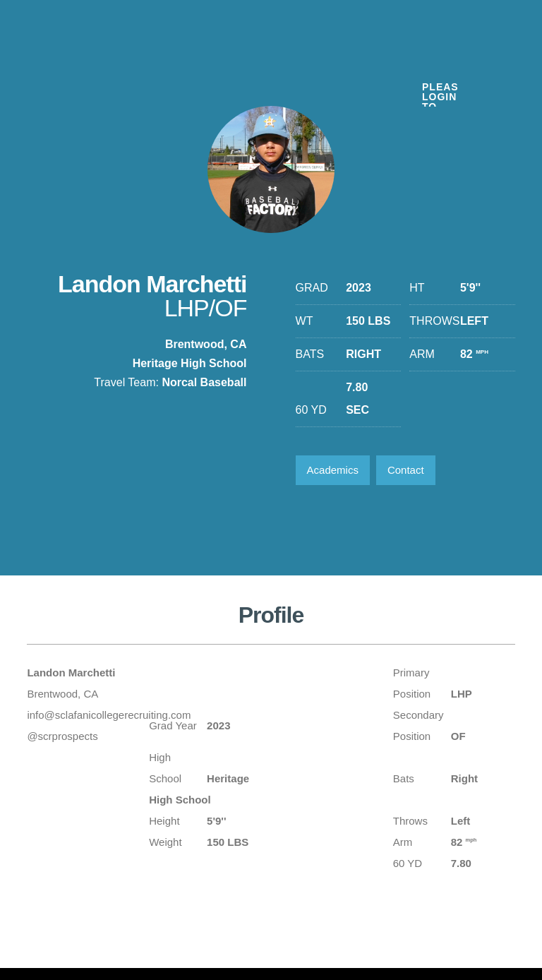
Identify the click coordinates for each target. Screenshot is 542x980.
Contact (406, 470)
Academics (333, 470)
